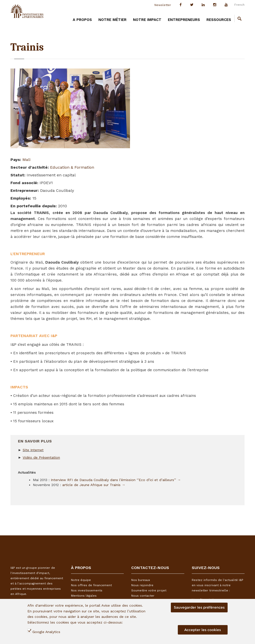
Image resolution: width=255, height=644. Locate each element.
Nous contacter (143, 596)
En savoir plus (35, 439)
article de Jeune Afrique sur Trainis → (94, 485)
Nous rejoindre (142, 585)
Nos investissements (87, 590)
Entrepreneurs (184, 20)
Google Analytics (46, 632)
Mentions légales (84, 596)
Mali (26, 160)
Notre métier (112, 20)
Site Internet (33, 450)
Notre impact (147, 20)
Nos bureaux (141, 580)
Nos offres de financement (91, 585)
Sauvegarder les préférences (199, 607)
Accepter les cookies (203, 630)
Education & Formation (72, 167)
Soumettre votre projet (149, 590)
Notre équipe (81, 580)
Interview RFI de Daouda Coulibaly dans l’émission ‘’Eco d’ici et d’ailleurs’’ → (116, 480)
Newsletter (163, 5)
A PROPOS (82, 20)
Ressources (219, 20)
